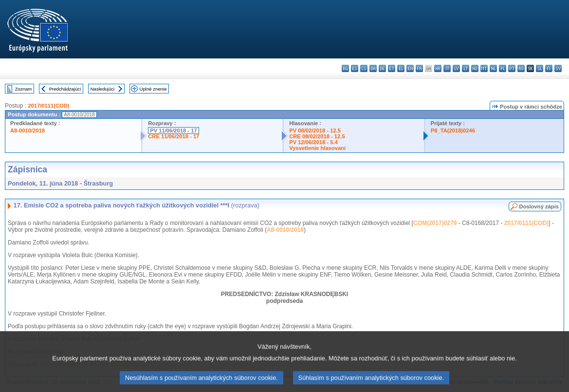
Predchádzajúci (65, 89)
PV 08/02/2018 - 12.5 (315, 131)
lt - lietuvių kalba (466, 68)
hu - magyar (475, 68)
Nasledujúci (103, 89)
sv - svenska (558, 68)
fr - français (419, 68)
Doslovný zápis (539, 206)
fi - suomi (549, 68)
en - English (410, 68)
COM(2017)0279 (435, 223)
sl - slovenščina (540, 68)
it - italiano (447, 68)
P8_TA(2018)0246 (453, 131)
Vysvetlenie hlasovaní (317, 148)
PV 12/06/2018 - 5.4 (313, 142)
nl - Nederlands (493, 68)
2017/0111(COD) (48, 106)
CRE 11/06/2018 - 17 (174, 136)
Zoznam (24, 89)
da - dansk (373, 68)
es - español (355, 68)
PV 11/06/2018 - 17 (173, 131)
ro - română (521, 68)
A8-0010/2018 (28, 131)
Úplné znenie (153, 89)
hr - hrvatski (438, 68)
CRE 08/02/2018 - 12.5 (317, 136)
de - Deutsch (382, 68)
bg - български (345, 68)
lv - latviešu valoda (456, 68)
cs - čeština (364, 68)
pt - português (512, 68)
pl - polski (503, 68)
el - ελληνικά (401, 68)
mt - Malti (484, 68)
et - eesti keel (392, 68)
